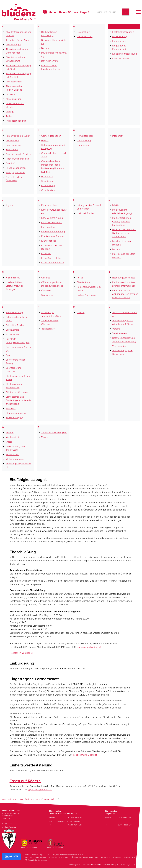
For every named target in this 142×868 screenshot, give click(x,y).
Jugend (10, 205)
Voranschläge (119, 346)
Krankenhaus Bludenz (53, 236)
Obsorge (46, 278)
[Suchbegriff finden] (126, 12)
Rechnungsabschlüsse (124, 278)
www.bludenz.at (9, 799)
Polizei (80, 278)
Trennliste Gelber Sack (17, 40)
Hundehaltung (84, 140)
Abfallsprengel (13, 44)
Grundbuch (47, 176)
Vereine (116, 329)
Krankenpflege (49, 241)
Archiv (9, 116)
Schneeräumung (14, 312)
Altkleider (11, 94)
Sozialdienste (13, 334)
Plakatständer (84, 282)
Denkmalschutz (85, 36)
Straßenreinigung (15, 417)
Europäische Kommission (37, 860)
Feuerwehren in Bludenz (19, 154)
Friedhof (10, 163)
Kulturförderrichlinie (51, 258)
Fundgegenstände (15, 172)
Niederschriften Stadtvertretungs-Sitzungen (15, 286)
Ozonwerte (47, 295)
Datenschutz (83, 32)
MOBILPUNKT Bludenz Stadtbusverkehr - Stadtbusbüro (124, 233)
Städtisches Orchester (17, 392)
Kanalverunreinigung (52, 218)
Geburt (45, 140)
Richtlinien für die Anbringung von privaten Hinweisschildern (125, 294)
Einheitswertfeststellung (125, 54)
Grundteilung (48, 185)
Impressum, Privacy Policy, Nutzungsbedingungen (121, 864)
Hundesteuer (84, 145)
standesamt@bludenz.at (89, 647)
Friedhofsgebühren (16, 168)
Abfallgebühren (14, 82)
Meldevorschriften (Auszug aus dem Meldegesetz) (122, 221)
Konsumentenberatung (53, 231)
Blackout (46, 48)
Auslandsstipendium (16, 121)
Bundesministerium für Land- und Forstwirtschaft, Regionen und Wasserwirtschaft (105, 857)
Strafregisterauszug (16, 413)
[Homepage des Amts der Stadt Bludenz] (19, 12)
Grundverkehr (48, 190)
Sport (9, 355)
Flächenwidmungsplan (17, 159)
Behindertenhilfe (50, 61)
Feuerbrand (12, 149)
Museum (117, 249)
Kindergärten (48, 227)
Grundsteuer (48, 181)
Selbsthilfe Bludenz (16, 325)
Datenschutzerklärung (91, 864)
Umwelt (81, 312)
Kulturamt (46, 253)
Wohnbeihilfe (13, 454)
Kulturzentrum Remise (53, 263)
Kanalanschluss (49, 205)
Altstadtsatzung (14, 99)
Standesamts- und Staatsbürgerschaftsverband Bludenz (18, 400)
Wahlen (10, 432)
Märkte (116, 205)
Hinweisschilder (85, 136)
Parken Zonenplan (86, 295)
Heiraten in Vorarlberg (21, 653)
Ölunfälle (46, 290)
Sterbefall (11, 408)
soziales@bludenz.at (41, 789)
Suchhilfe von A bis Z (45, 799)
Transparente (48, 329)
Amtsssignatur (74, 864)
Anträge (10, 111)
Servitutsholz (12, 330)
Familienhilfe (12, 140)
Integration (118, 136)
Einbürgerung (119, 41)
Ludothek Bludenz (86, 213)
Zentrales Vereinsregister (54, 432)
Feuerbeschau (13, 145)
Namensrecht (13, 278)
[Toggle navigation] (138, 12)
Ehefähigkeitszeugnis (123, 32)
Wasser (10, 442)
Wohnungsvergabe (16, 459)
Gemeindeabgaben (51, 136)
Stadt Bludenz (26, 799)
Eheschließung (120, 36)
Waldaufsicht (12, 437)
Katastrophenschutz (51, 222)
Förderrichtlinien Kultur (18, 136)
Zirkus (44, 437)
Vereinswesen (120, 333)
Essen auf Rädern (121, 58)
